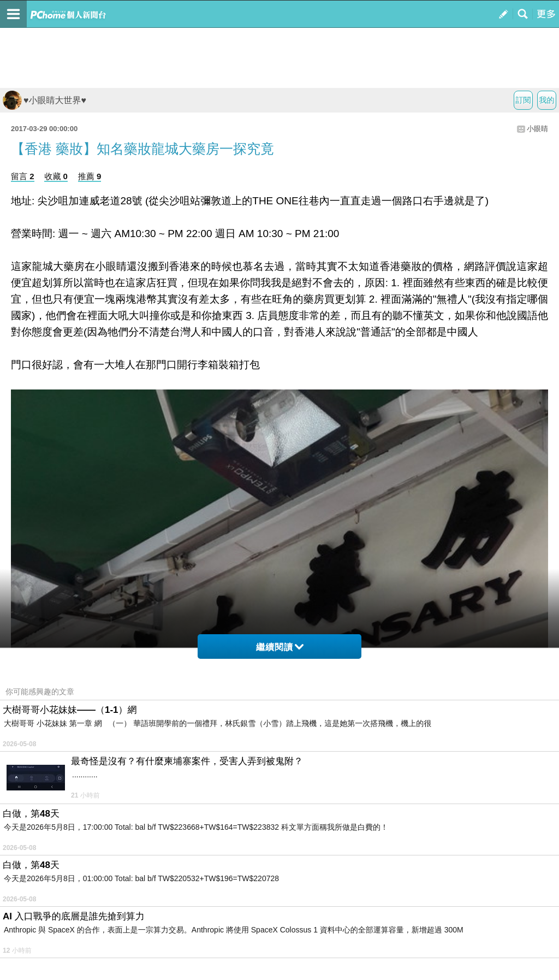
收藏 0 (56, 176)
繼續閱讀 (280, 647)
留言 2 (23, 176)
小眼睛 (537, 129)
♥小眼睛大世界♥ (44, 100)
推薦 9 (90, 176)
